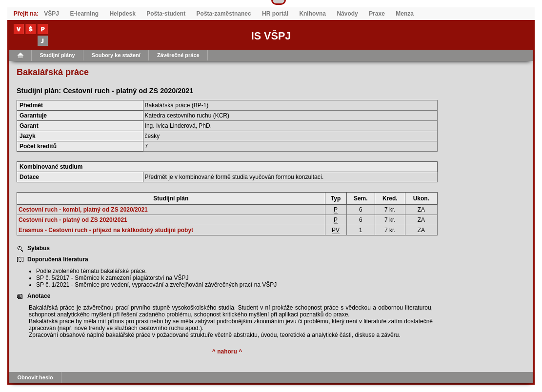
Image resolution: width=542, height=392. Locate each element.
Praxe (377, 14)
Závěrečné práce (178, 55)
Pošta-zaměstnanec (224, 14)
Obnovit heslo (35, 377)
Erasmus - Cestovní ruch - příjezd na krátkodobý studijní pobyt (106, 230)
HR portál (275, 14)
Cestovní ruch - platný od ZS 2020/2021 (73, 220)
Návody (347, 14)
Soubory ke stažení (116, 55)
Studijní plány (58, 55)
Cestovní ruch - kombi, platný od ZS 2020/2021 (83, 210)
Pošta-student (166, 14)
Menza (405, 14)
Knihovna (312, 14)
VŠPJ (51, 14)
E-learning (84, 14)
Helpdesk (122, 14)
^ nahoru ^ (227, 352)
